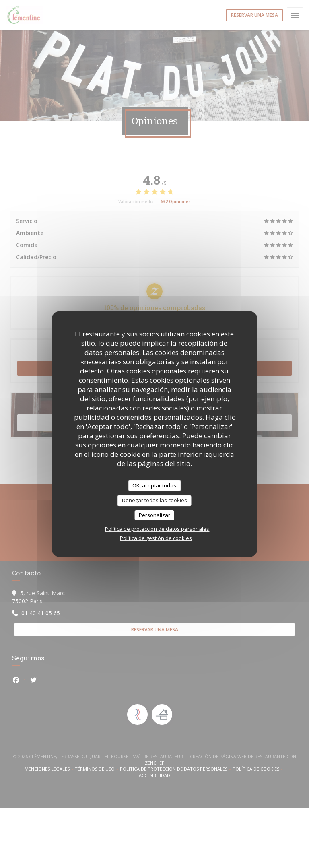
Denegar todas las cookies (154, 500)
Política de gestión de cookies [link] (156, 538)
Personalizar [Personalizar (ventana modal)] (154, 515)
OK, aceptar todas (154, 485)
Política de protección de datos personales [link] (157, 529)
